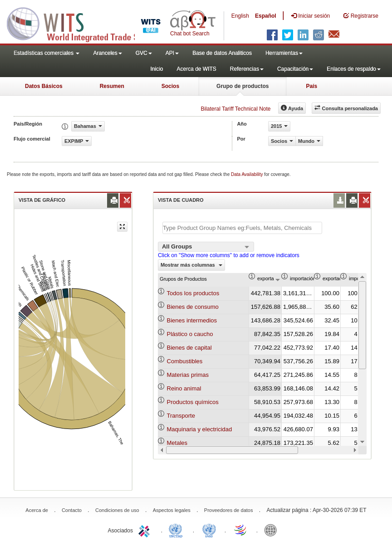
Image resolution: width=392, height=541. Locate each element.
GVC (144, 53)
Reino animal (184, 388)
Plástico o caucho (190, 334)
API (172, 53)
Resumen (112, 86)
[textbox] (242, 228)
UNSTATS (209, 530)
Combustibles (185, 361)
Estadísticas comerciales (47, 53)
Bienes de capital (189, 348)
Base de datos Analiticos (222, 53)
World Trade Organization (241, 530)
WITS (91, 23)
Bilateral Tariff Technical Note (235, 109)
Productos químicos (193, 402)
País (311, 86)
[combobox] (206, 247)
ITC (146, 530)
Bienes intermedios (192, 320)
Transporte (181, 416)
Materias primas (188, 375)
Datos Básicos (44, 86)
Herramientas (284, 53)
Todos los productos (193, 293)
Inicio (157, 69)
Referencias (247, 69)
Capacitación (295, 69)
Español (266, 16)
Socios (170, 86)
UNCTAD (177, 530)
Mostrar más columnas (191, 265)
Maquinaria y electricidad (200, 429)
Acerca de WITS (196, 69)
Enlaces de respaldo (354, 69)
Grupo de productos (243, 86)
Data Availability (247, 174)
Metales (177, 443)
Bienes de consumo (193, 307)
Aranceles (107, 53)
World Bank (273, 530)
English (240, 16)
